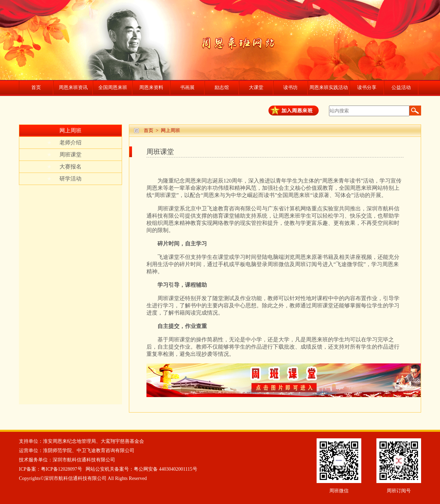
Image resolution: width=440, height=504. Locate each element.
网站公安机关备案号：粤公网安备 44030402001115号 (141, 469)
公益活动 (401, 87)
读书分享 (367, 87)
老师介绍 (64, 143)
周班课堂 (64, 155)
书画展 (187, 87)
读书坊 (290, 87)
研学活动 (64, 179)
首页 (36, 87)
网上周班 (70, 130)
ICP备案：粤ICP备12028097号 (51, 469)
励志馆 (222, 87)
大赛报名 (64, 167)
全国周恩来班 (113, 87)
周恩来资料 (151, 87)
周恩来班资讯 (73, 87)
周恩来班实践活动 (329, 87)
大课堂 (256, 87)
